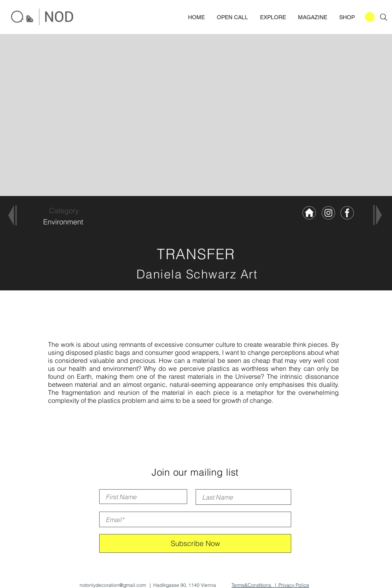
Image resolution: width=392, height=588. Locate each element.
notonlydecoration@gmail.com (113, 585)
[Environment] (63, 222)
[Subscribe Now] (195, 543)
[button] (370, 17)
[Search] (384, 17)
